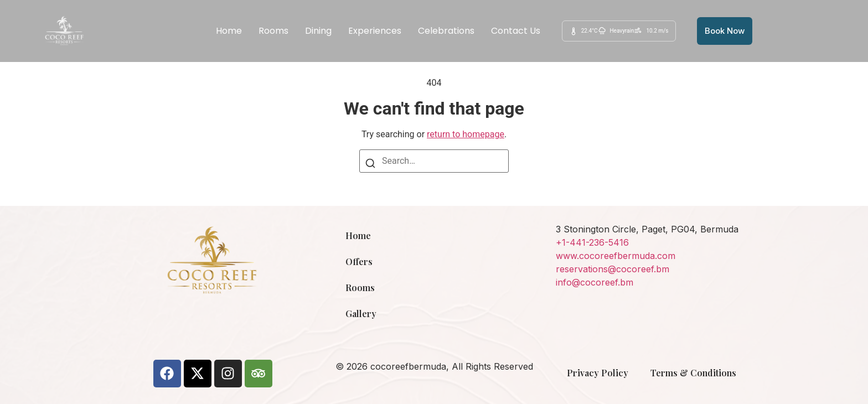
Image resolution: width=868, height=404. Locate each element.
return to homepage (466, 134)
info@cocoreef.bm (595, 282)
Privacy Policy (598, 373)
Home (229, 31)
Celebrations (446, 31)
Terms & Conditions (693, 373)
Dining (318, 31)
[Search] (370, 165)
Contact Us (516, 31)
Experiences (375, 31)
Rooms (273, 31)
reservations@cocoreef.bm (613, 269)
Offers (359, 261)
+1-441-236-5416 (592, 242)
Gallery (361, 314)
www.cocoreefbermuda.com (616, 256)
